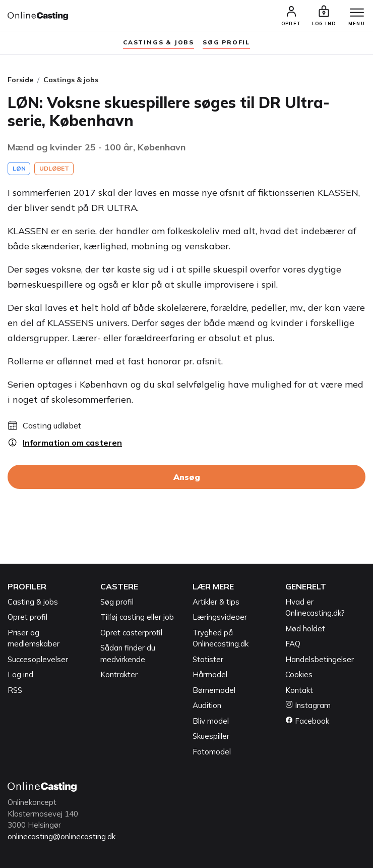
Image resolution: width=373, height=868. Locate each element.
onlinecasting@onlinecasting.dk (61, 836)
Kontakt (299, 690)
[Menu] (357, 13)
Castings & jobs (159, 42)
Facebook (307, 721)
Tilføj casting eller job (137, 617)
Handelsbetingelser (320, 659)
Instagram (308, 705)
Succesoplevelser (38, 659)
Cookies (299, 674)
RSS (15, 690)
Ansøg (187, 477)
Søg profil (117, 602)
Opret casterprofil (131, 633)
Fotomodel (212, 752)
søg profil (226, 42)
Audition (207, 705)
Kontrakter (119, 674)
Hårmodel (210, 674)
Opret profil (27, 617)
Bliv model (211, 721)
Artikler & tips (216, 602)
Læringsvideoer (220, 617)
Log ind (20, 674)
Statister (208, 659)
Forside (20, 80)
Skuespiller (211, 736)
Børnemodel (214, 690)
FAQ (293, 644)
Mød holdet (305, 629)
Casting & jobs (33, 602)
